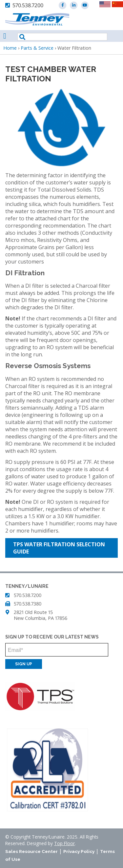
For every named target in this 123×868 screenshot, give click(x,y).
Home (10, 48)
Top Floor (64, 843)
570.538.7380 (28, 604)
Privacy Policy (79, 851)
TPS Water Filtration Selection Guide (59, 548)
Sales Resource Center (31, 851)
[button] (61, 128)
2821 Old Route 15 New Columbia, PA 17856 (41, 615)
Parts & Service (37, 48)
